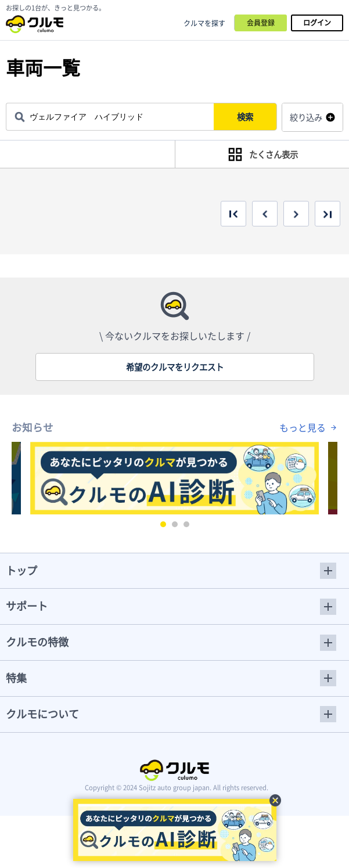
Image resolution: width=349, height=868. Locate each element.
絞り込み (306, 117)
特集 (16, 678)
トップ (21, 570)
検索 (250, 117)
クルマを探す (204, 23)
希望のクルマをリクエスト (175, 367)
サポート (27, 606)
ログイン (317, 23)
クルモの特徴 (37, 642)
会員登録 (261, 23)
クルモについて (42, 714)
